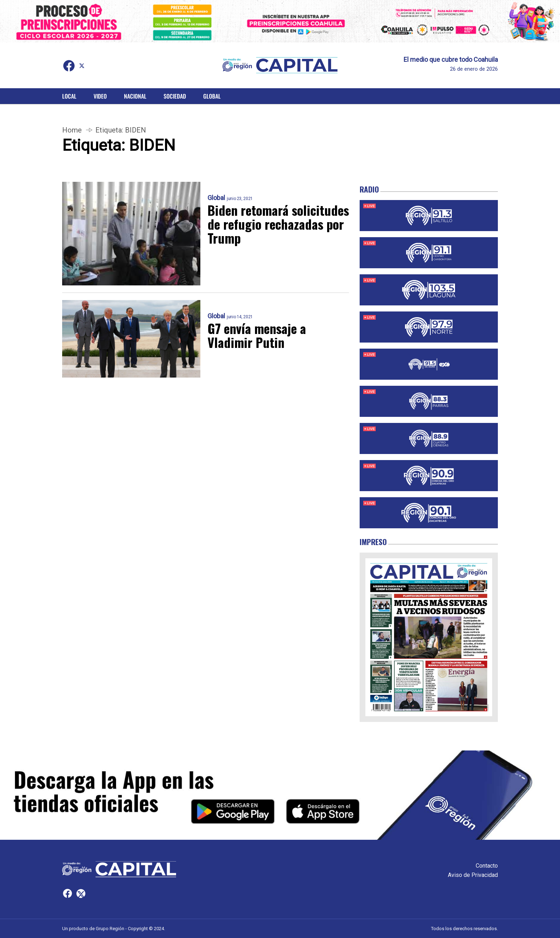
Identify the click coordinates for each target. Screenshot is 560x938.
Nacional (135, 96)
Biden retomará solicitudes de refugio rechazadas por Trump (278, 224)
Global (212, 96)
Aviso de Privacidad (473, 875)
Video (100, 96)
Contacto (487, 866)
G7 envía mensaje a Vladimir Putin (257, 335)
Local (69, 96)
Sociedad (175, 96)
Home (72, 130)
